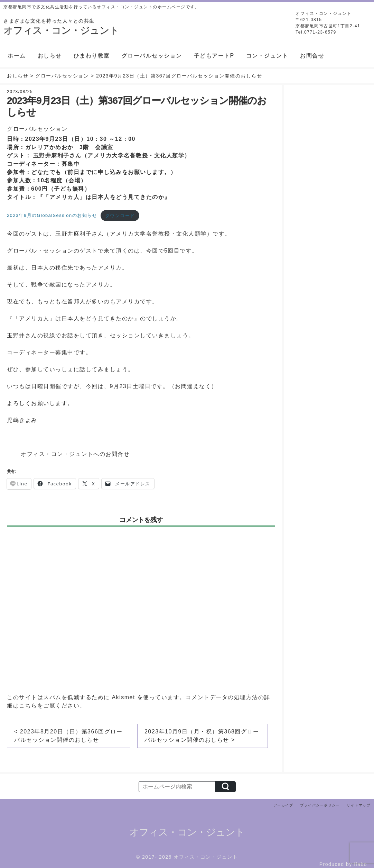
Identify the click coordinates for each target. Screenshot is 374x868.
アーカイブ (283, 805)
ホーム (17, 56)
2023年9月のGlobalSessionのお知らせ (52, 216)
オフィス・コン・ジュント (187, 832)
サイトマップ (359, 805)
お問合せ (312, 56)
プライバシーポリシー (320, 805)
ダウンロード (120, 216)
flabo (361, 864)
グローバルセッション (152, 56)
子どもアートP (214, 56)
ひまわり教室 (92, 56)
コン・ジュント (267, 56)
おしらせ (50, 56)
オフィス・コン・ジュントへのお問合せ (75, 454)
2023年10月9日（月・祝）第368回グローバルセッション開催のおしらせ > (202, 736)
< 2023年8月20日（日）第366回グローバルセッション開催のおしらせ (68, 736)
